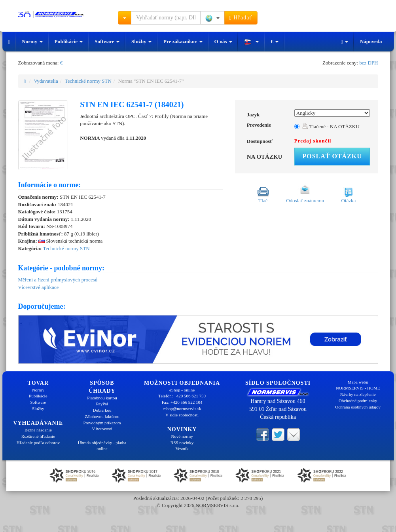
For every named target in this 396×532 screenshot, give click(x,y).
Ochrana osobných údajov (358, 407)
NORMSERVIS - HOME (358, 388)
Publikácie (69, 41)
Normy (32, 41)
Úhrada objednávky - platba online (102, 446)
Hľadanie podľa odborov (38, 443)
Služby (141, 41)
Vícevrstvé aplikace (39, 287)
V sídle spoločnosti (182, 415)
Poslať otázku (332, 156)
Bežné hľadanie (38, 430)
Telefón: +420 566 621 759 (182, 396)
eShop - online (182, 390)
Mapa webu (358, 382)
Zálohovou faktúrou (102, 416)
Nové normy (182, 436)
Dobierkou (102, 410)
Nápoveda (371, 41)
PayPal (102, 404)
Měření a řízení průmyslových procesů (58, 280)
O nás (223, 41)
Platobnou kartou (102, 398)
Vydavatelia (46, 81)
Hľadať (241, 18)
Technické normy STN (88, 81)
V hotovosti (102, 429)
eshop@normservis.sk (182, 408)
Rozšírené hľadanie (38, 436)
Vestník (182, 448)
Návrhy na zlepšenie (358, 394)
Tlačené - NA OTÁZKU (331, 126)
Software (107, 41)
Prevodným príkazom (102, 423)
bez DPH (369, 63)
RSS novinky (182, 443)
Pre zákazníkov (183, 41)
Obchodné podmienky (358, 401)
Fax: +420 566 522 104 (182, 402)
